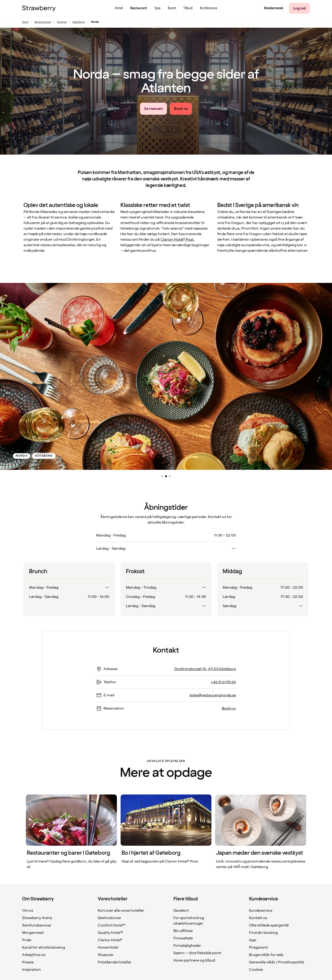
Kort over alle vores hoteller (121, 911)
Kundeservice (261, 911)
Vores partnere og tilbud (194, 960)
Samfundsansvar (37, 925)
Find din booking (263, 933)
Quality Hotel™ (110, 933)
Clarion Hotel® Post (177, 240)
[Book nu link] (181, 109)
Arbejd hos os (34, 955)
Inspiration (31, 970)
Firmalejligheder (187, 946)
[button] (162, 476)
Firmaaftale (183, 938)
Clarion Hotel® (110, 940)
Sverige (62, 22)
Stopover (106, 955)
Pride (27, 940)
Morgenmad (33, 933)
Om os (28, 911)
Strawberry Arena (37, 918)
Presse (28, 962)
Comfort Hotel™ (112, 925)
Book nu (229, 708)
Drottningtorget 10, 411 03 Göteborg (205, 669)
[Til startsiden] (39, 8)
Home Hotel (108, 947)
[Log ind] (299, 8)
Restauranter (43, 22)
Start (25, 22)
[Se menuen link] (153, 109)
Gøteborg (79, 22)
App (253, 940)
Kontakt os (258, 918)
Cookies (256, 970)
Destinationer (110, 918)
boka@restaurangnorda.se (213, 695)
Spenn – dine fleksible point (197, 953)
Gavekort (181, 911)
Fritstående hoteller (115, 962)
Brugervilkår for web (266, 955)
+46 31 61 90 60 (223, 682)
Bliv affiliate (183, 931)
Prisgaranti (258, 947)
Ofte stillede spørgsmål (269, 925)
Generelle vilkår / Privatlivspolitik (277, 962)
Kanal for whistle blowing (44, 947)
